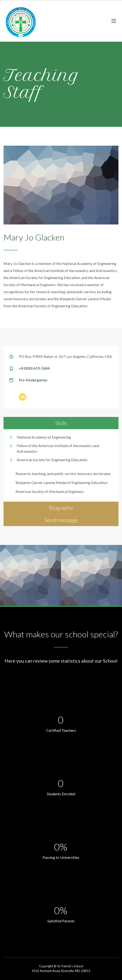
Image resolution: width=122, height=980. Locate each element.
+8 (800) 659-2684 (34, 368)
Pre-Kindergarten (33, 380)
